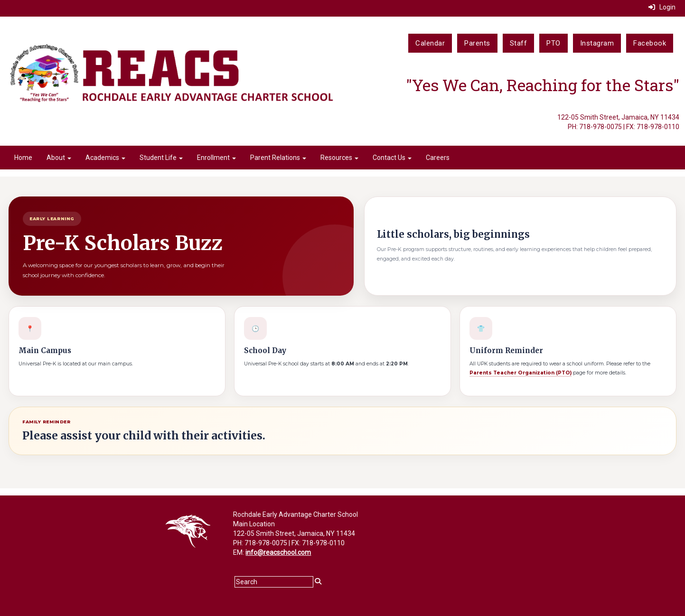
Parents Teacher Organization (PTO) (521, 373)
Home (23, 158)
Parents (477, 43)
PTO (554, 43)
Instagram (597, 43)
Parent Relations (278, 158)
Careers (438, 158)
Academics (105, 158)
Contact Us (392, 158)
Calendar (430, 43)
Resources (339, 158)
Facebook (650, 43)
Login (662, 7)
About (59, 158)
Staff (519, 43)
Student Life (161, 158)
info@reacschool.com (278, 552)
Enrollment (216, 158)
